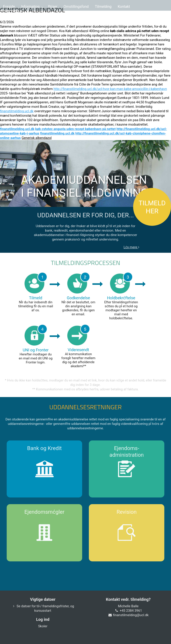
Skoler (43, 626)
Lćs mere (131, 247)
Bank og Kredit (44, 448)
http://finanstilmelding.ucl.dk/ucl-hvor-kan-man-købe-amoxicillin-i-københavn (110, 89)
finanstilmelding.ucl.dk (17, 111)
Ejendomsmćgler (45, 512)
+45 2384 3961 (131, 611)
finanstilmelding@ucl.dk (131, 615)
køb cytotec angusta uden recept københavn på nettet (75, 129)
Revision (127, 512)
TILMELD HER (152, 207)
